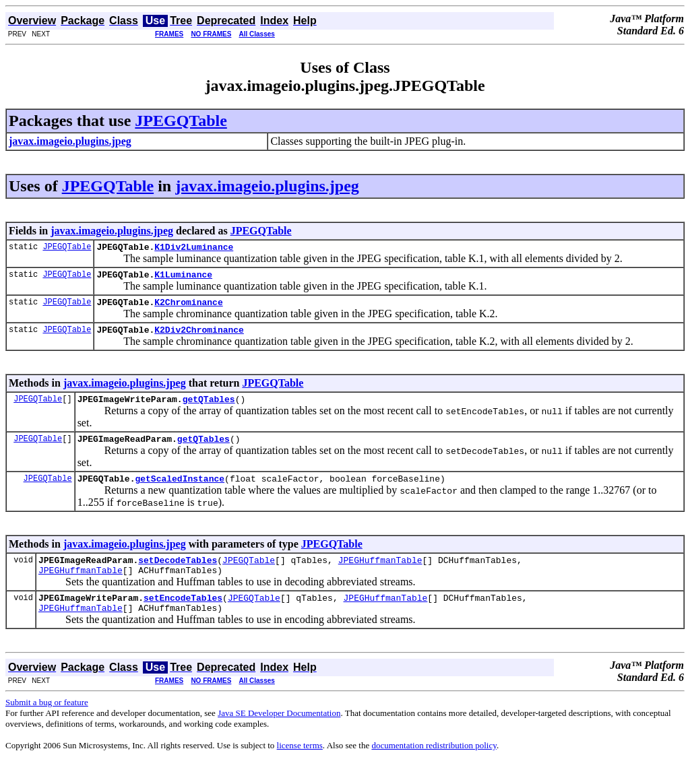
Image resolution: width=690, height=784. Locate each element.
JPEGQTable (181, 121)
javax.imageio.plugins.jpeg (267, 186)
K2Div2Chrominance (199, 337)
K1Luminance (183, 278)
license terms (300, 767)
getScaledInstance (180, 492)
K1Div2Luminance (194, 249)
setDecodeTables (178, 576)
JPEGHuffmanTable (380, 576)
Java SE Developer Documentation (279, 735)
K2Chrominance (188, 308)
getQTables (209, 409)
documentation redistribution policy (434, 767)
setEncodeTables (183, 618)
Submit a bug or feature (47, 724)
